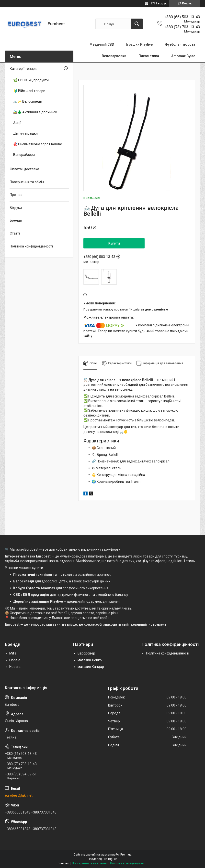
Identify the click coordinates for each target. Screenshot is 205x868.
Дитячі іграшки (25, 133)
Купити (114, 243)
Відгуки (16, 208)
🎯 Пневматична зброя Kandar (38, 144)
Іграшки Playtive (139, 44)
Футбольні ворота (180, 44)
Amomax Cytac (183, 56)
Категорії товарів (24, 69)
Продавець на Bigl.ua (103, 859)
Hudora (15, 667)
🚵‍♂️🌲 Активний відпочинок (35, 112)
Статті (15, 233)
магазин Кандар (91, 667)
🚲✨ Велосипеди (28, 101)
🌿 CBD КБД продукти (31, 80)
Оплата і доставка (24, 169)
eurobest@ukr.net (19, 795)
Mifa (13, 653)
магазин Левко (90, 660)
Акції (17, 123)
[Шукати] (137, 24)
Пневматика (149, 56)
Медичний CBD (102, 44)
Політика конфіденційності (31, 246)
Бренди (16, 220)
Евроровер (86, 653)
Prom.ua (126, 855)
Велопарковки (114, 56)
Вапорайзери (24, 155)
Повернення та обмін (27, 182)
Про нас (16, 195)
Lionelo (15, 660)
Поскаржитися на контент (90, 863)
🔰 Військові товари (29, 91)
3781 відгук (159, 3)
